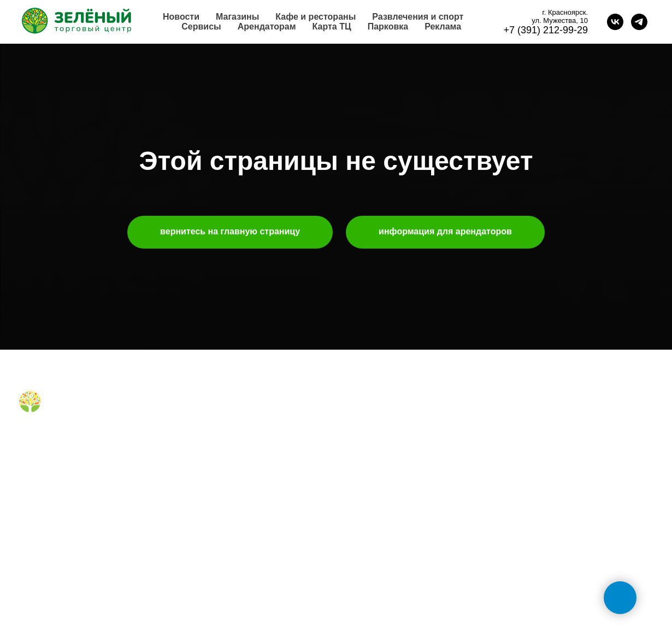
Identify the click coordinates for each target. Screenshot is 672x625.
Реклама (443, 26)
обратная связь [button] (538, 416)
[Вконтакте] (26, 438)
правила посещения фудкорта (237, 497)
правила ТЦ (368, 485)
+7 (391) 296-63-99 (544, 522)
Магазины (237, 17)
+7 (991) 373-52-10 (544, 487)
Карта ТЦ (332, 26)
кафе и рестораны (216, 433)
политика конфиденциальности (403, 536)
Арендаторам (267, 26)
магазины (200, 416)
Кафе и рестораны (316, 17)
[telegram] (639, 22)
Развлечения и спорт (418, 17)
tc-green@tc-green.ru (550, 558)
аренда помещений (381, 433)
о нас (356, 416)
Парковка (388, 26)
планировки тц (373, 468)
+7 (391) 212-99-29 (546, 30)
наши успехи (369, 502)
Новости (181, 17)
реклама (362, 450)
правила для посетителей (229, 450)
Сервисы (201, 26)
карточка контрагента (385, 520)
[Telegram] (44, 438)
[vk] (615, 22)
